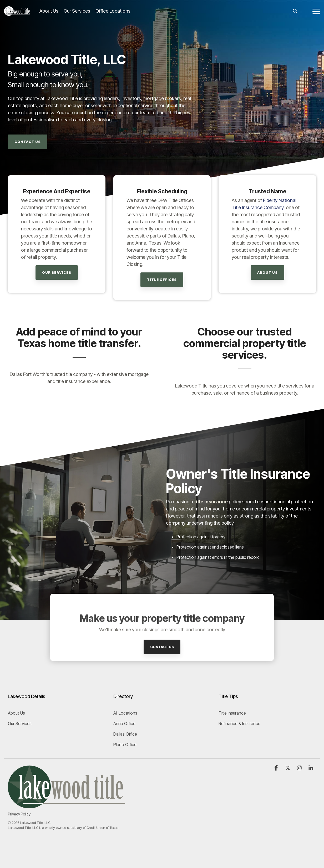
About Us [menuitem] (16, 713)
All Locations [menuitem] (125, 713)
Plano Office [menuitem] (125, 745)
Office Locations (113, 11)
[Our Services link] (57, 273)
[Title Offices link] (162, 280)
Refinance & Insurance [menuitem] (239, 724)
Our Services (77, 11)
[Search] (295, 11)
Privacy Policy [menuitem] (19, 814)
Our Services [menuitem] (20, 724)
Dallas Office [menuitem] (125, 734)
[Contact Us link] (28, 142)
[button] (316, 11)
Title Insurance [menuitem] (232, 713)
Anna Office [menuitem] (124, 724)
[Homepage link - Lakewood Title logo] (67, 805)
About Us (49, 11)
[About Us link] (267, 273)
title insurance (211, 502)
